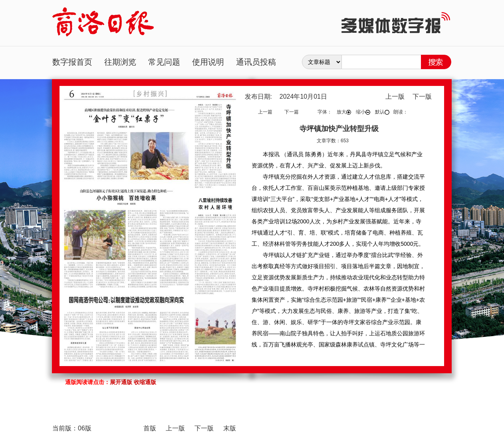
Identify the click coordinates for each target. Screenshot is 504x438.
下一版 (422, 97)
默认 (382, 112)
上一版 (395, 97)
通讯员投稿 (256, 62)
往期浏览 (120, 62)
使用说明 (208, 62)
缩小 (363, 112)
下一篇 (292, 112)
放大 (344, 112)
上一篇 (265, 112)
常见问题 (164, 62)
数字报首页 (72, 62)
